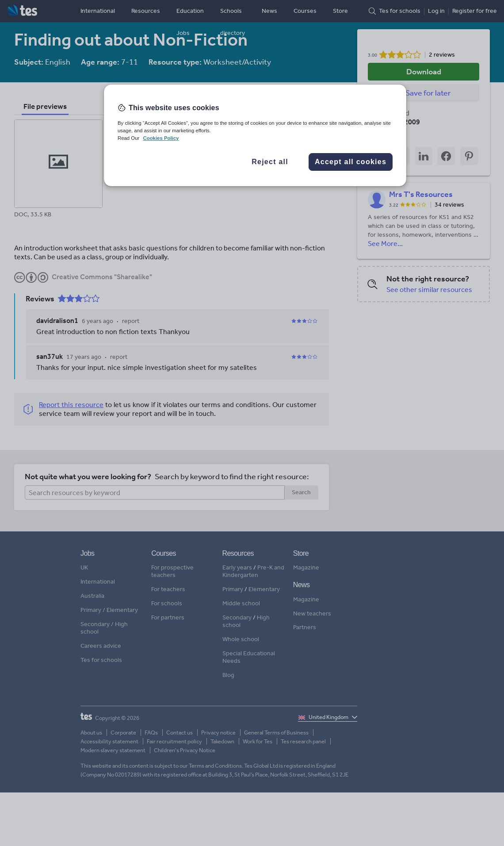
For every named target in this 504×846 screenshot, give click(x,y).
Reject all (270, 162)
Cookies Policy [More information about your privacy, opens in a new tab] (161, 138)
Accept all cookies (351, 162)
